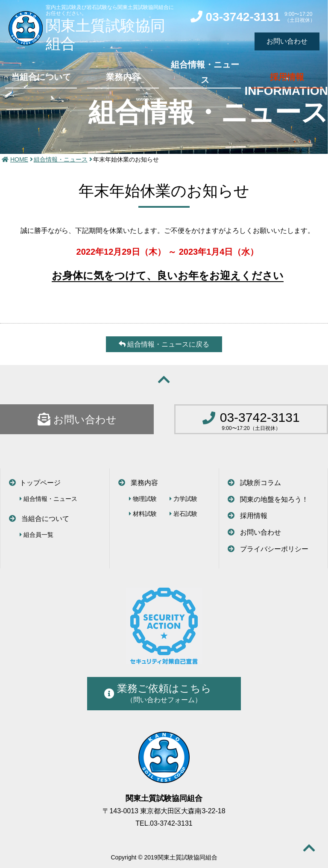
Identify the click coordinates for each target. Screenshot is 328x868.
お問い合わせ (77, 419)
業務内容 (123, 77)
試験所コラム (254, 483)
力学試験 (183, 499)
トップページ (35, 483)
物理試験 (143, 499)
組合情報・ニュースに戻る (164, 344)
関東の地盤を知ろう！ (268, 499)
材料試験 (143, 514)
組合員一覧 (37, 535)
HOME (19, 159)
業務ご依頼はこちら (158, 693)
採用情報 (287, 77)
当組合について (41, 77)
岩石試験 (183, 514)
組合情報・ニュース (205, 72)
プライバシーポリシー (268, 549)
